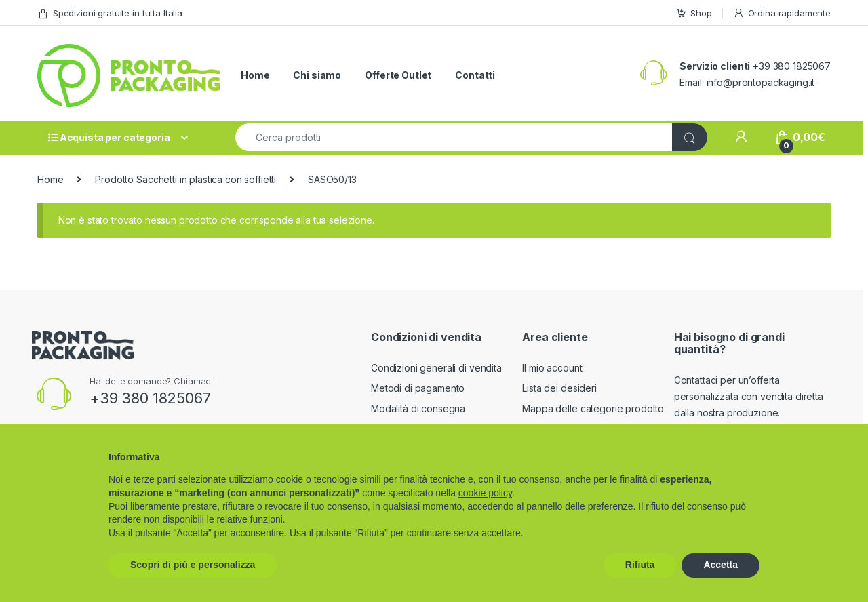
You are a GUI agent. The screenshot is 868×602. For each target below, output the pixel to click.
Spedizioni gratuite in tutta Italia (110, 13)
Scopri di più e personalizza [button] (193, 565)
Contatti (475, 75)
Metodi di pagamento (418, 388)
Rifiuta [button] (640, 565)
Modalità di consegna (418, 408)
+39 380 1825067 (150, 398)
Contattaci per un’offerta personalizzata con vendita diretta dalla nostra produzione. (749, 396)
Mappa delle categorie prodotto (593, 408)
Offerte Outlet (398, 75)
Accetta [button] (721, 565)
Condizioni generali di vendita (436, 368)
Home (255, 75)
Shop (693, 13)
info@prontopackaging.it (761, 82)
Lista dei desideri (559, 388)
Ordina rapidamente (782, 13)
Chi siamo (317, 75)
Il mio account (552, 368)
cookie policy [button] (485, 493)
